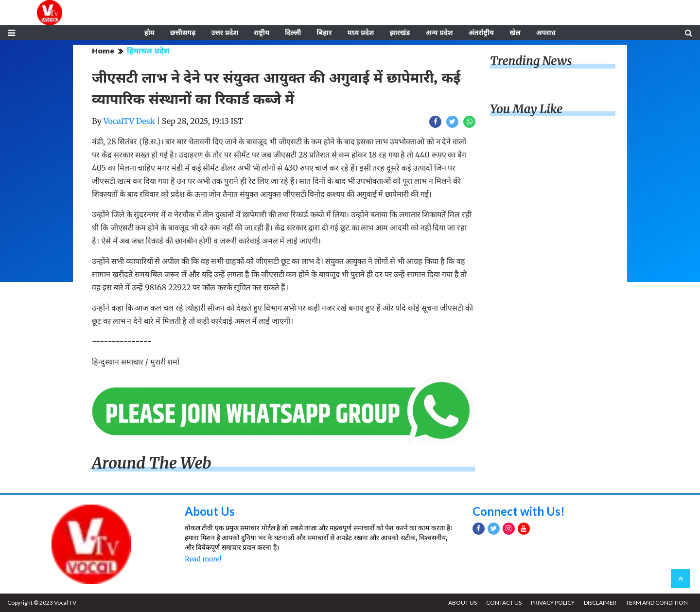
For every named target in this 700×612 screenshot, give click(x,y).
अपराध (546, 33)
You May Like (526, 109)
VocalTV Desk (129, 121)
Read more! (203, 559)
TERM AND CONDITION (657, 603)
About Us (210, 511)
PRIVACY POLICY (553, 603)
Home (103, 51)
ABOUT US (463, 603)
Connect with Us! (519, 511)
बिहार (324, 33)
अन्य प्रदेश (439, 33)
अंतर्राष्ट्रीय (481, 33)
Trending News (531, 61)
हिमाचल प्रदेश (148, 51)
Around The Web (152, 463)
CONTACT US (504, 603)
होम (149, 33)
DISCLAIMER (600, 603)
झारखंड (400, 33)
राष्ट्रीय (262, 33)
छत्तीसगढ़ (183, 33)
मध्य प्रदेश (360, 33)
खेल (515, 33)
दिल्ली (293, 33)
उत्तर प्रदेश (225, 33)
